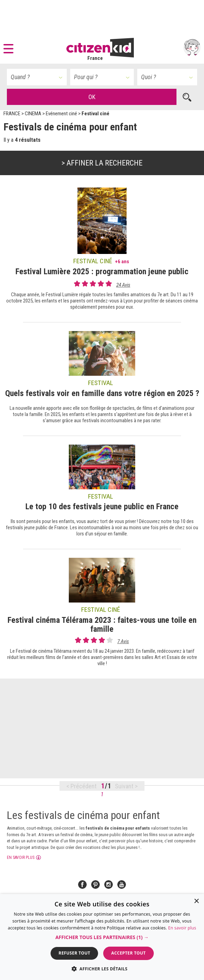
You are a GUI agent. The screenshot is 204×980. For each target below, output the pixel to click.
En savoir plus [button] (21, 857)
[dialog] (102, 937)
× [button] (196, 901)
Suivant (125, 786)
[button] (10, 47)
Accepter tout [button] (128, 953)
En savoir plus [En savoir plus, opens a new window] (182, 928)
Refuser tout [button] (74, 953)
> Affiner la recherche (102, 163)
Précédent (84, 786)
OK (92, 97)
